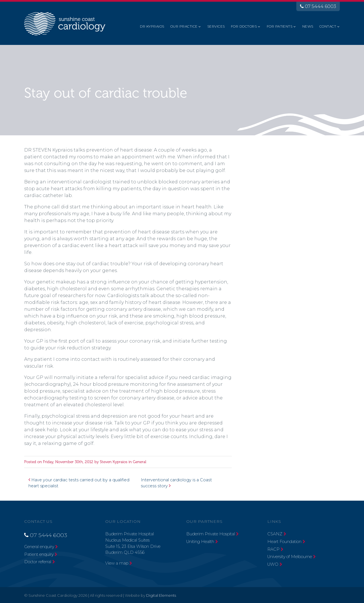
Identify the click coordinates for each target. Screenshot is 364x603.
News (308, 26)
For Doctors (244, 26)
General (139, 462)
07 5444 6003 (318, 6)
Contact (328, 26)
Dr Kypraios (152, 26)
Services (216, 26)
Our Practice (184, 26)
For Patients (280, 26)
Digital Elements (161, 595)
